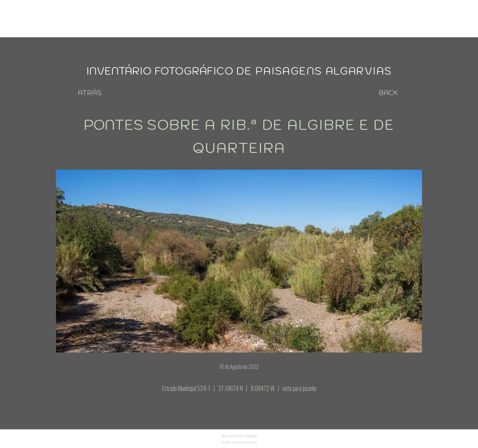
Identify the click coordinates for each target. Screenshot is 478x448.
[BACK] (388, 93)
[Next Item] (410, 298)
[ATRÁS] (90, 93)
